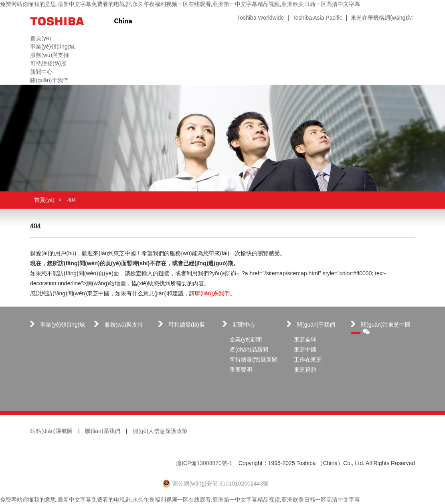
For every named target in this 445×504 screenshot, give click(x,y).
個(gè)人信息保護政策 (160, 431)
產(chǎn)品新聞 (249, 350)
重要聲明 (241, 370)
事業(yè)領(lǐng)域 (63, 325)
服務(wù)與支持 (124, 325)
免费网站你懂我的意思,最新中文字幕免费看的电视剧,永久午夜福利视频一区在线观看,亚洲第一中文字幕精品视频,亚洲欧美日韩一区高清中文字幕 (180, 4)
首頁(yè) (44, 200)
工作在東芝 (308, 360)
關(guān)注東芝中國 (386, 328)
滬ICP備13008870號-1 (204, 463)
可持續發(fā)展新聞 (254, 360)
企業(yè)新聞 (246, 339)
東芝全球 (305, 339)
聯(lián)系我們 (212, 293)
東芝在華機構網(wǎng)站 (382, 18)
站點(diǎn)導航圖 (51, 431)
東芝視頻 (305, 370)
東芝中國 (305, 350)
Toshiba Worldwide (260, 18)
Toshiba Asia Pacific (318, 18)
